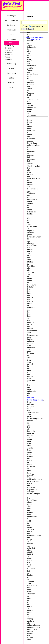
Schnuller (8, 59)
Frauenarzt (11, 30)
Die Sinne (9, 48)
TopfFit (11, 87)
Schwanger (11, 16)
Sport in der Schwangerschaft (11, 40)
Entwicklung (9, 46)
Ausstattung (11, 64)
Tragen (7, 57)
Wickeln (11, 83)
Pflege (11, 68)
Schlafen (8, 52)
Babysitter (9, 55)
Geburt (11, 35)
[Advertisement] (10, 98)
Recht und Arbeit (11, 20)
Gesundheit (11, 73)
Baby (11, 42)
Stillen (11, 78)
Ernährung (11, 25)
